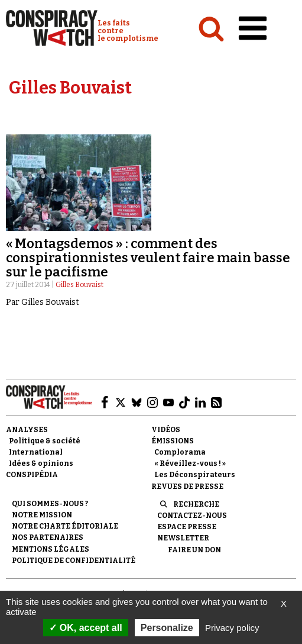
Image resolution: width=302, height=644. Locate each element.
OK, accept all (85, 628)
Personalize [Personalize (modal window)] (167, 628)
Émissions (173, 441)
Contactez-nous (192, 516)
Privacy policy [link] (232, 628)
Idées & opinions (41, 463)
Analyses (27, 430)
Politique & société (45, 441)
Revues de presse (187, 487)
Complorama (180, 452)
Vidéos (166, 430)
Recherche (196, 504)
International (36, 452)
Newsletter (183, 538)
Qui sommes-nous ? (50, 504)
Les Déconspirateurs (195, 475)
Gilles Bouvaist (79, 285)
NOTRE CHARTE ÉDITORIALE (65, 526)
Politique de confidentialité (74, 561)
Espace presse (187, 527)
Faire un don (194, 550)
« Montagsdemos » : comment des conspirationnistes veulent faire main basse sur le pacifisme (148, 258)
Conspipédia (32, 475)
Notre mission (42, 515)
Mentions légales (51, 549)
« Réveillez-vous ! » (190, 463)
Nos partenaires (48, 537)
